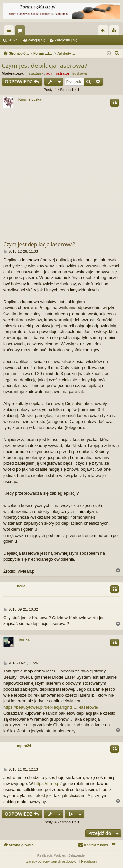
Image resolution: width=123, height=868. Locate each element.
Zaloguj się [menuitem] (104, 32)
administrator (58, 73)
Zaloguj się (37, 40)
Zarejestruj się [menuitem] (115, 32)
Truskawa (79, 73)
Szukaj (13, 40)
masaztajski (35, 73)
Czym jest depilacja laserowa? (44, 66)
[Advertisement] (61, 175)
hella (21, 586)
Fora (21, 32)
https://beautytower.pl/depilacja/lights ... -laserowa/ (51, 707)
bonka (24, 639)
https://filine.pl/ (48, 784)
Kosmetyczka (30, 99)
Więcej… (10, 32)
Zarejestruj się (66, 40)
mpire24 (24, 746)
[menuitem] (117, 53)
